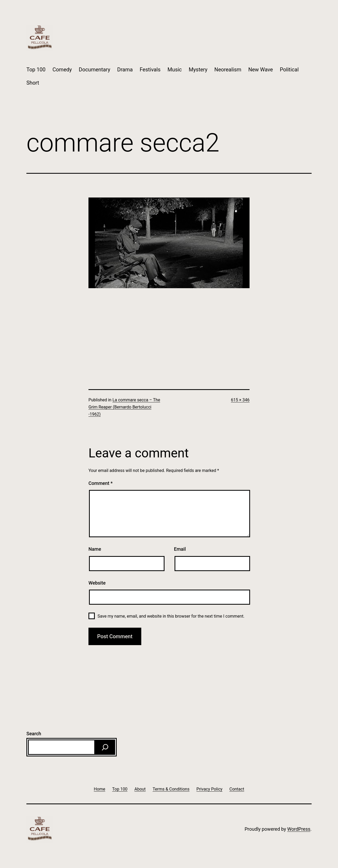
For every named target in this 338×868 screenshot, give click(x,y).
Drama (125, 70)
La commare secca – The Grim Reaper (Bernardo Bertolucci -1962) (124, 407)
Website (97, 583)
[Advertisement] (169, 325)
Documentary (94, 70)
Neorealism (228, 70)
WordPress (299, 829)
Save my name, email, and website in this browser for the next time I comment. (171, 616)
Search (34, 734)
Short (33, 83)
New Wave (260, 70)
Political (289, 70)
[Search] (105, 747)
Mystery (198, 70)
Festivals (150, 70)
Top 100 (36, 70)
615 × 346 (240, 400)
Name (95, 549)
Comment (100, 483)
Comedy (62, 70)
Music (175, 70)
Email (180, 549)
